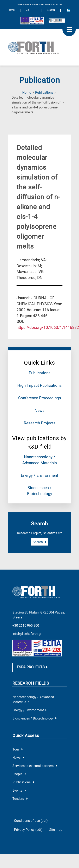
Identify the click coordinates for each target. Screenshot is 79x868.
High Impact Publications (39, 385)
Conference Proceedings (40, 398)
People (19, 774)
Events (19, 790)
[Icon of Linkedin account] (68, 10)
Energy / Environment (39, 475)
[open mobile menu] (69, 30)
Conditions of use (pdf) (31, 821)
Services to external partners (35, 766)
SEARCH (12, 10)
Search (40, 542)
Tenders (20, 799)
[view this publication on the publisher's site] (48, 328)
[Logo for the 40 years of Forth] (57, 21)
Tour (18, 749)
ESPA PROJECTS (32, 667)
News (39, 410)
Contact (51, 10)
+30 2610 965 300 (26, 626)
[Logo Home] (39, 47)
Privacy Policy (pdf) (28, 830)
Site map (56, 830)
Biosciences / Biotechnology (35, 718)
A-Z (28, 10)
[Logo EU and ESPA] (32, 21)
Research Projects (40, 423)
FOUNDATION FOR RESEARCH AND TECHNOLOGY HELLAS (40, 4)
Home (27, 93)
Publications (44, 93)
